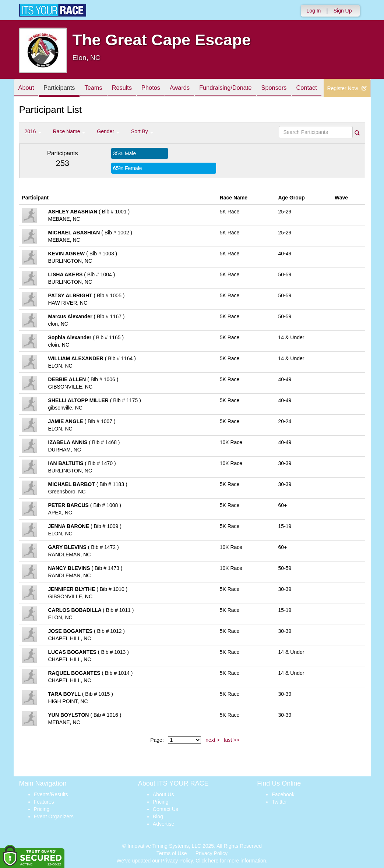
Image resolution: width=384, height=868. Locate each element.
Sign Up (343, 11)
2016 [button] (33, 131)
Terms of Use (172, 853)
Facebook (283, 794)
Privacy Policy (212, 853)
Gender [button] (108, 131)
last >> (232, 740)
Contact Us (165, 809)
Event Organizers (54, 816)
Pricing (42, 809)
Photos (163, 88)
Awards (195, 88)
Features (44, 802)
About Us (163, 794)
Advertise (163, 824)
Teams (100, 88)
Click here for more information (231, 861)
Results (131, 88)
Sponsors (296, 88)
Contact (331, 88)
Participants (63, 88)
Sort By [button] (142, 131)
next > (213, 740)
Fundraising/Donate (244, 88)
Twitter (279, 802)
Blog (158, 816)
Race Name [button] (69, 131)
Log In (313, 11)
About (28, 88)
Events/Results (51, 794)
